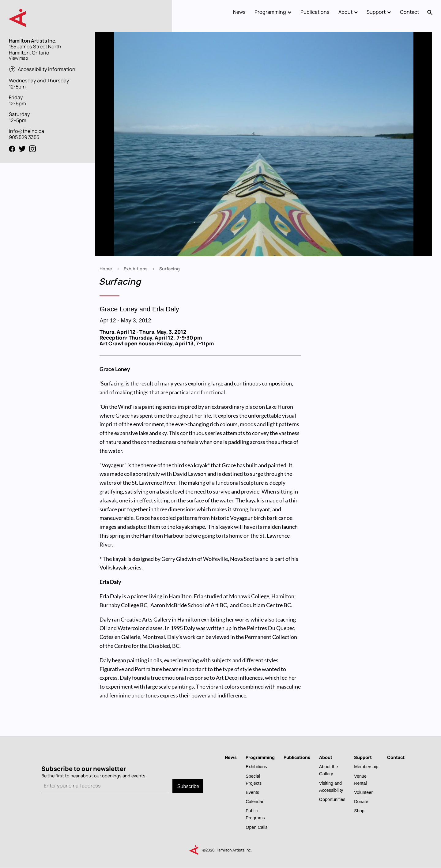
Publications (315, 12)
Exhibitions (136, 269)
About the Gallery (329, 770)
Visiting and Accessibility (331, 787)
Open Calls (256, 827)
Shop (359, 811)
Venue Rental (360, 780)
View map (19, 58)
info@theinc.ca (26, 131)
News (239, 12)
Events (252, 792)
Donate (361, 801)
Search (430, 12)
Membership (366, 767)
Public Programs (255, 814)
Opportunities (332, 799)
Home (106, 269)
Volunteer (363, 792)
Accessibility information (47, 69)
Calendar (254, 801)
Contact (409, 12)
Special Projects (254, 780)
